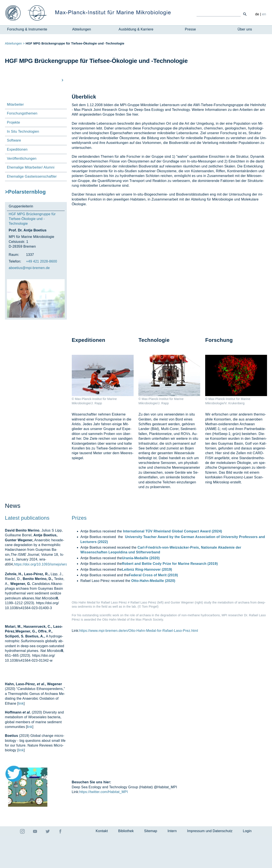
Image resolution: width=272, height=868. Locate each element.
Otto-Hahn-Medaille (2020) (153, 607)
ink (30, 753)
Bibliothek (126, 863)
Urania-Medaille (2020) (141, 584)
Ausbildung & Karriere (136, 29)
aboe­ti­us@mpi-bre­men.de (29, 268)
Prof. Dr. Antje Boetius (28, 230)
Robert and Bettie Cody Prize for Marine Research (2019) (170, 590)
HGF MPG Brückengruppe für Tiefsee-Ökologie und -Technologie (32, 219)
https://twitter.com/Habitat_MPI (104, 824)
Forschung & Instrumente (27, 29)
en (264, 14)
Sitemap (150, 863)
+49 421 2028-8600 (42, 261)
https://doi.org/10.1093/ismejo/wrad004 (45, 590)
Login (247, 863)
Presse (190, 29)
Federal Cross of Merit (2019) (153, 601)
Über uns (245, 29)
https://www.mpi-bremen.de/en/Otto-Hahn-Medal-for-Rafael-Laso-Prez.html (139, 782)
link (21, 729)
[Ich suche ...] (219, 14)
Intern (172, 863)
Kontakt (102, 863)
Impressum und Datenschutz (210, 863)
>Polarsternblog (25, 192)
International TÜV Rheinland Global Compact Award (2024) (173, 557)
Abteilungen (82, 29)
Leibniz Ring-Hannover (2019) (147, 595)
